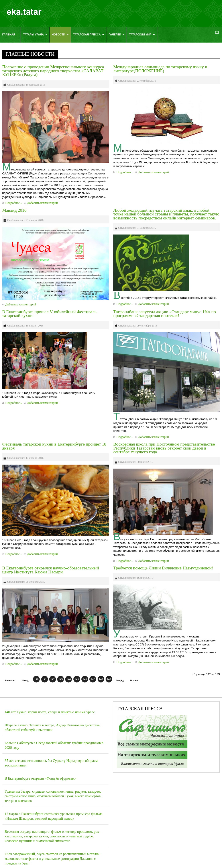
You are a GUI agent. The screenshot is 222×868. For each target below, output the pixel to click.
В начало (10, 680)
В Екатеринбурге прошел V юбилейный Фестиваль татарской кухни (49, 314)
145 (77, 679)
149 (109, 679)
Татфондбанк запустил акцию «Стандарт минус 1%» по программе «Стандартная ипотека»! (165, 314)
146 (85, 679)
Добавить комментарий (42, 203)
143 (61, 679)
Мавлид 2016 (14, 210)
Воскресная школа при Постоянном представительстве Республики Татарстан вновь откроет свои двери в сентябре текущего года (164, 448)
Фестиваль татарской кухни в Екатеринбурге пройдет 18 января (54, 446)
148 (101, 679)
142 (52, 679)
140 (36, 679)
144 (69, 679)
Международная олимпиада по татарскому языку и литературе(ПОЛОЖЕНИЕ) (160, 69)
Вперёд (120, 680)
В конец (135, 680)
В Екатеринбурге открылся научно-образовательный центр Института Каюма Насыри (51, 570)
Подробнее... (14, 203)
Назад (25, 680)
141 (44, 679)
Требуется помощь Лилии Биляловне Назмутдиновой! (163, 568)
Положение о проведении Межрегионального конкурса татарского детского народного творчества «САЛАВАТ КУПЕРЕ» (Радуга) (53, 71)
